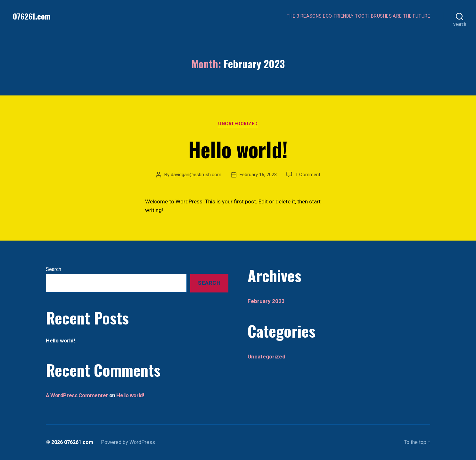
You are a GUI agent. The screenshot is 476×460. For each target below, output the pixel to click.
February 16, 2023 (258, 175)
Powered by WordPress (128, 442)
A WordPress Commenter (77, 395)
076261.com (32, 16)
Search (53, 269)
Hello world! (238, 149)
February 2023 (266, 301)
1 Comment (308, 175)
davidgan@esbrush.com (196, 175)
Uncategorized (238, 124)
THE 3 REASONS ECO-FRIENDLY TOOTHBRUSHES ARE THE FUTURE (358, 16)
